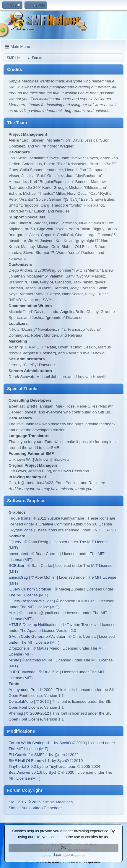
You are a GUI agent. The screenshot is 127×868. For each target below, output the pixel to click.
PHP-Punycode (22, 672)
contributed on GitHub (91, 412)
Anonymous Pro (23, 690)
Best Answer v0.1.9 (25, 772)
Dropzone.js (19, 648)
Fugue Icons (19, 518)
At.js (12, 613)
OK (63, 848)
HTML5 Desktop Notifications (34, 625)
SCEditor (16, 566)
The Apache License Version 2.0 (48, 631)
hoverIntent (18, 554)
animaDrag (18, 577)
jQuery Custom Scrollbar (30, 589)
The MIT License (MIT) (29, 595)
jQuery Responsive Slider (31, 601)
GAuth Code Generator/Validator (37, 636)
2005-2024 (91, 766)
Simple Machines (58, 802)
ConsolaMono (21, 701)
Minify (14, 660)
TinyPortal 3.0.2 (22, 766)
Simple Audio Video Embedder (35, 808)
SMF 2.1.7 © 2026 (25, 802)
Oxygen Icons (21, 530)
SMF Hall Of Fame (25, 761)
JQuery (15, 542)
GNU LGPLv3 (104, 530)
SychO (65, 743)
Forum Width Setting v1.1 (31, 743)
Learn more (64, 855)
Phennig (16, 713)
